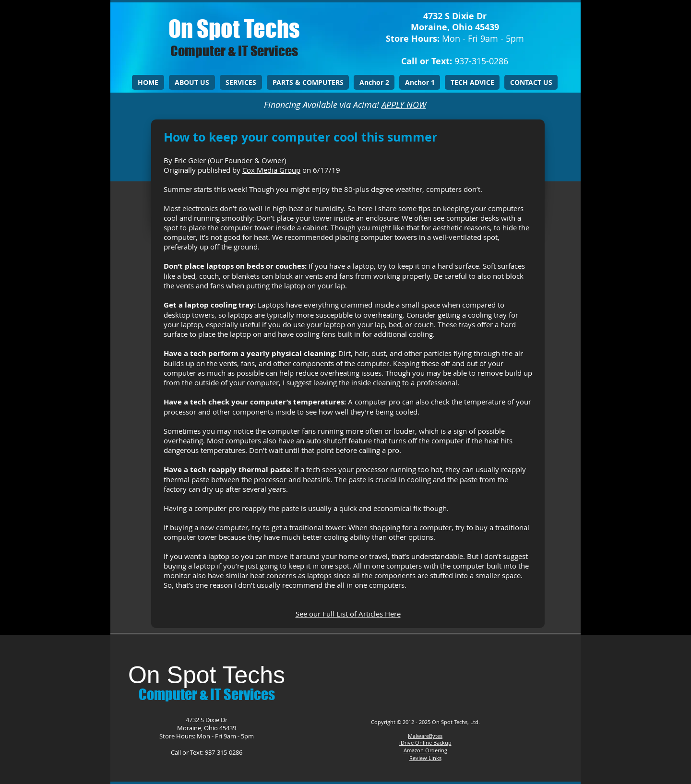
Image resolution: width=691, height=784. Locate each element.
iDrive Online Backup (425, 742)
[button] (241, 82)
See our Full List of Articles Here (348, 614)
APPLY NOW (404, 105)
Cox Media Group (271, 170)
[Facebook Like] (423, 671)
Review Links (425, 758)
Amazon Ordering (425, 750)
